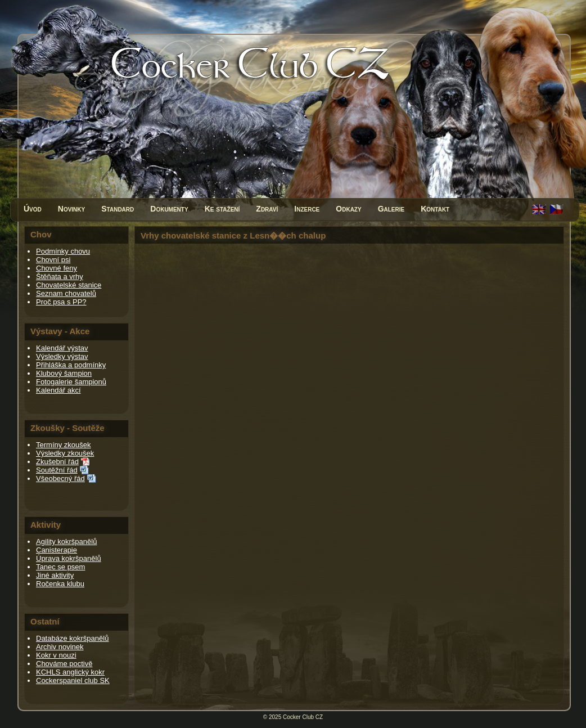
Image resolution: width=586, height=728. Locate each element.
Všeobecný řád (60, 478)
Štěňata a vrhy (60, 277)
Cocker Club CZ (303, 717)
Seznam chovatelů (66, 293)
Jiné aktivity (55, 575)
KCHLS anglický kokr (70, 672)
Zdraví (267, 209)
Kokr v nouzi (56, 655)
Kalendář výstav (62, 348)
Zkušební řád (57, 462)
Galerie (391, 209)
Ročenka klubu (60, 584)
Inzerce (307, 209)
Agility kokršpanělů (66, 541)
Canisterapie (57, 550)
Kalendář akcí (58, 390)
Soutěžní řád (57, 470)
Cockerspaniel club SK (73, 680)
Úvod (33, 209)
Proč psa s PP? (61, 302)
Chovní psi (53, 260)
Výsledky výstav (62, 356)
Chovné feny (57, 268)
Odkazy (348, 209)
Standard (118, 209)
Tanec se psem (60, 567)
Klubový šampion (64, 373)
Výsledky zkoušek (65, 453)
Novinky (71, 209)
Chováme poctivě (64, 664)
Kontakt (435, 209)
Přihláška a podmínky (71, 365)
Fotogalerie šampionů (71, 382)
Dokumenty (169, 209)
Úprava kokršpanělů (69, 558)
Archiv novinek (60, 647)
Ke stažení (222, 209)
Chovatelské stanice (69, 285)
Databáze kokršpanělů (72, 638)
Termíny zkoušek (64, 445)
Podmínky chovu (63, 251)
